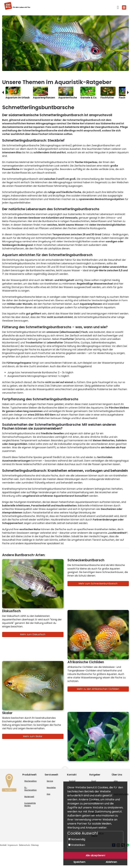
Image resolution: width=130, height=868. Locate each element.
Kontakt (72, 781)
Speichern (79, 862)
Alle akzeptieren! (95, 855)
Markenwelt (29, 797)
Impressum (13, 845)
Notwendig (77, 839)
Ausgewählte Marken (30, 804)
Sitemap (35, 845)
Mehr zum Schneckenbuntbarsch (98, 584)
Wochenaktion (30, 781)
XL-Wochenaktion (30, 789)
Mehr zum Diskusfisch (33, 634)
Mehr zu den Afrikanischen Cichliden (98, 689)
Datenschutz (24, 845)
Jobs (116, 781)
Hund (94, 781)
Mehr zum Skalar (33, 736)
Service (50, 781)
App (48, 794)
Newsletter (51, 788)
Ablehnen (111, 862)
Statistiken (77, 845)
